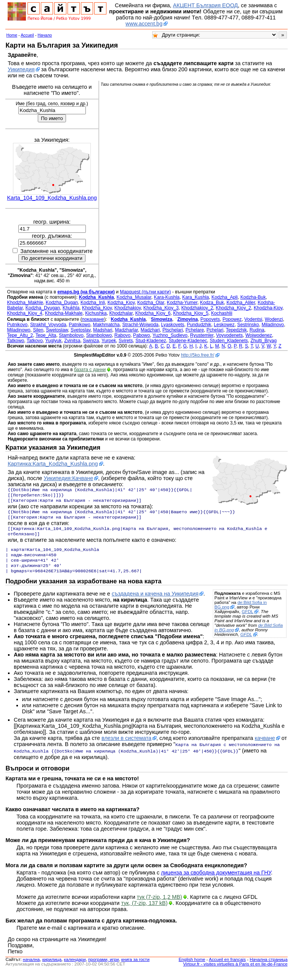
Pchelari (215, 330)
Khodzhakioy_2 (197, 308)
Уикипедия (21, 69)
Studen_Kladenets (229, 341)
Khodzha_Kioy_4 (25, 313)
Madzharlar (126, 330)
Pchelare (195, 330)
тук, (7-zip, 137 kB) (144, 911)
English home (192, 968)
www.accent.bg (144, 24)
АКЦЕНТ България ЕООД (205, 5)
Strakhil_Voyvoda (48, 325)
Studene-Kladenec (188, 341)
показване (93, 319)
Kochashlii (222, 313)
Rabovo (122, 335)
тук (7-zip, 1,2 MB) (160, 905)
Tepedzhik (236, 330)
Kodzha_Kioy (121, 303)
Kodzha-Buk (253, 297)
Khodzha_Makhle (25, 303)
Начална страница (268, 968)
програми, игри (103, 968)
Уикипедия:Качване (69, 478)
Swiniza (91, 341)
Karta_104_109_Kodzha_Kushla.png (52, 198)
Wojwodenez (259, 335)
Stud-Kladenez (151, 341)
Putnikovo (17, 325)
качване (265, 747)
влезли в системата (126, 747)
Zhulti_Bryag (263, 341)
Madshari (103, 330)
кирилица (52, 968)
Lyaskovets (173, 325)
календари (75, 968)
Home (12, 35)
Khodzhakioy (128, 308)
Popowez (232, 319)
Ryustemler (202, 335)
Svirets (126, 341)
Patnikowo (79, 325)
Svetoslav (80, 330)
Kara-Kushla (167, 297)
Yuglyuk (54, 341)
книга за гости (135, 968)
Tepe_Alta (46, 335)
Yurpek (109, 341)
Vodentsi (253, 319)
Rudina (257, 330)
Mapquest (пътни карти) (145, 292)
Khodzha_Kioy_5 (191, 313)
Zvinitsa (72, 341)
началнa (31, 968)
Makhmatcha (106, 325)
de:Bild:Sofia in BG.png (241, 614)
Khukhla (71, 308)
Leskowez (224, 325)
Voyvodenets (229, 335)
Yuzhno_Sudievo (170, 335)
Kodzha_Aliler (241, 303)
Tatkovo (35, 341)
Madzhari (150, 330)
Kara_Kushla (195, 297)
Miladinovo (273, 325)
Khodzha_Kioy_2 (234, 308)
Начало (45, 35)
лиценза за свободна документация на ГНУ (216, 881)
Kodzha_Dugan (62, 303)
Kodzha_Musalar (134, 297)
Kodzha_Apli (225, 297)
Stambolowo (99, 335)
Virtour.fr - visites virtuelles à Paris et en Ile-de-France (235, 972)
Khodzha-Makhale (64, 313)
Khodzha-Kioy (268, 308)
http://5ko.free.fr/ (197, 355)
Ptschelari (173, 330)
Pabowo (142, 335)
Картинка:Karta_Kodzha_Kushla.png (53, 464)
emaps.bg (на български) (86, 292)
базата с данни (90, 370)
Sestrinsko (248, 325)
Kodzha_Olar (151, 303)
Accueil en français (228, 968)
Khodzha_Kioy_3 (161, 308)
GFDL (247, 621)
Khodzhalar (121, 313)
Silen (38, 330)
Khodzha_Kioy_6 (153, 313)
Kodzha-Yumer (182, 303)
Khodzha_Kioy (97, 308)
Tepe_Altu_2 (20, 335)
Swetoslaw (57, 330)
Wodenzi (274, 319)
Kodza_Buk (212, 303)
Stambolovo (71, 335)
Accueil (27, 35)
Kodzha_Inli (93, 303)
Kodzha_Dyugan (43, 308)
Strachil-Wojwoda (140, 325)
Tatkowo (15, 341)
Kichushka (96, 313)
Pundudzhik (199, 325)
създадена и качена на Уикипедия (155, 603)
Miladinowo (19, 330)
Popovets (210, 319)
